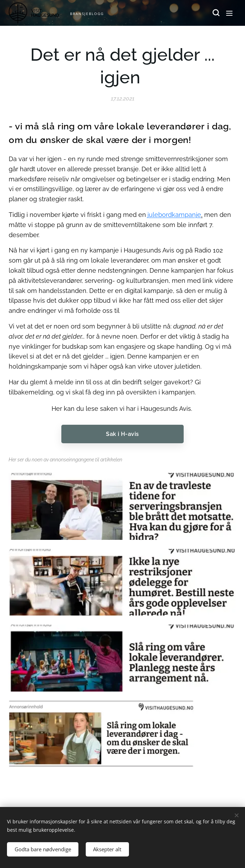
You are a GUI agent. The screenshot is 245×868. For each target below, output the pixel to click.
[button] (215, 13)
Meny (229, 13)
